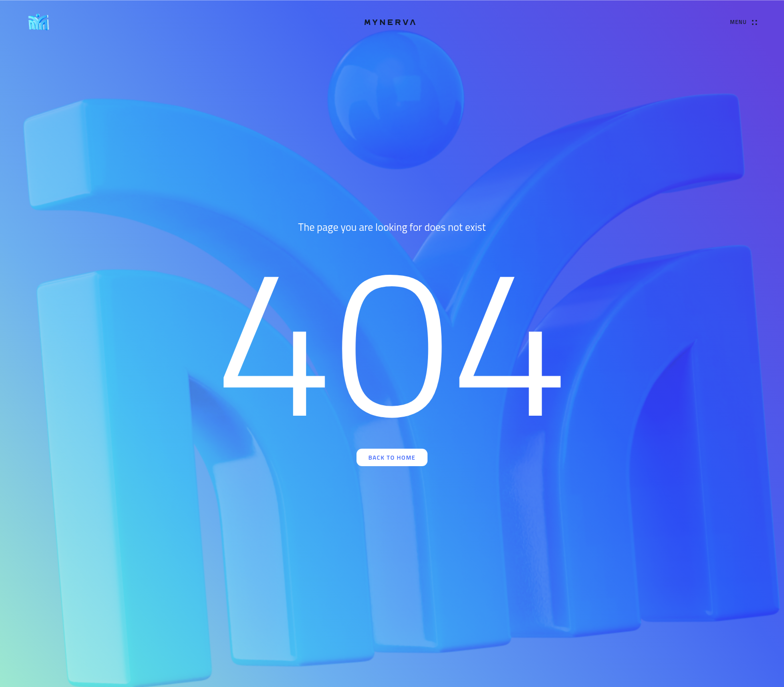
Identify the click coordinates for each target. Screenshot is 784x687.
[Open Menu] (743, 22)
